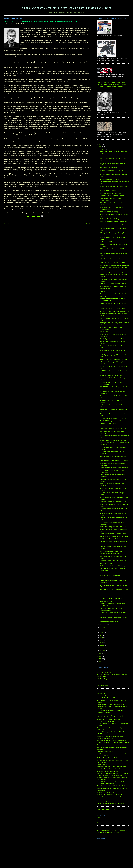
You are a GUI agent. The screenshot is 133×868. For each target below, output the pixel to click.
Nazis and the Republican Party (106, 696)
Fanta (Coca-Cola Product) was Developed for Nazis (112, 767)
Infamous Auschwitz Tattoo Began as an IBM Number (112, 747)
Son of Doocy (104, 332)
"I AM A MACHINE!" (105, 289)
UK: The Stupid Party (106, 563)
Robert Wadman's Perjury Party (106, 809)
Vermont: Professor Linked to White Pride (108, 719)
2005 (100, 661)
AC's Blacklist (100, 670)
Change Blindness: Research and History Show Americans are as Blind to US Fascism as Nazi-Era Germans (112, 706)
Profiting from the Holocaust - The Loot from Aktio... (114, 294)
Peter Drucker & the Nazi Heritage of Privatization (114, 221)
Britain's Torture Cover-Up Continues (110, 539)
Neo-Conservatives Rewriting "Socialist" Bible (113, 578)
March (102, 645)
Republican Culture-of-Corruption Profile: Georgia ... (115, 311)
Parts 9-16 (100, 820)
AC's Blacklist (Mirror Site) (104, 672)
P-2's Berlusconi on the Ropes (108, 544)
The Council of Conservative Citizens (107, 771)
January (103, 651)
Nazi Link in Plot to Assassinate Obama (108, 722)
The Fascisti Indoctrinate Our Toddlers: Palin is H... (114, 534)
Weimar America (101, 694)
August (102, 633)
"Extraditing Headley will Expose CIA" (111, 193)
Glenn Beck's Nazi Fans (103, 713)
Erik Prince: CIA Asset (106, 601)
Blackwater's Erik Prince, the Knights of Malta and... (115, 219)
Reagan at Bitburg (102, 764)
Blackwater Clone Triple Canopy (109, 212)
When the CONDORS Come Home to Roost (112, 575)
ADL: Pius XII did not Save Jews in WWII (111, 156)
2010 (100, 145)
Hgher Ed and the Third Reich (105, 752)
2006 (100, 659)
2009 (100, 147)
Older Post (88, 224)
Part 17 (99, 822)
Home (48, 224)
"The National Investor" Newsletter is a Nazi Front (111, 786)
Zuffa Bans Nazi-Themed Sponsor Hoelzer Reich (114, 461)
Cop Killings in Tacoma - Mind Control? (111, 599)
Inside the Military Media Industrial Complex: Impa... (115, 272)
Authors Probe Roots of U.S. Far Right (111, 551)
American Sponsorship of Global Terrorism (112, 573)
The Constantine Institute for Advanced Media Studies (112, 675)
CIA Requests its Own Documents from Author (113, 286)
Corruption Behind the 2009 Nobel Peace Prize (113, 440)
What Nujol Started (102, 749)
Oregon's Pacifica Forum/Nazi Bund (107, 698)
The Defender (101, 745)
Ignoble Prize (104, 291)
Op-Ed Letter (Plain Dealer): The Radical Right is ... (114, 263)
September (103, 630)
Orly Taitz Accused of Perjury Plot (109, 554)
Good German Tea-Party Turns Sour (110, 168)
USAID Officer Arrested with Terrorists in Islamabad (114, 265)
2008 (100, 654)
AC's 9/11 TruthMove (103, 677)
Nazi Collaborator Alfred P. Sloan (106, 738)
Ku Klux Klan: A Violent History (105, 792)
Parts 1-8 (99, 818)
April (102, 643)
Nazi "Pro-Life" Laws (102, 685)
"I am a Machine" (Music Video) (109, 622)
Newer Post (7, 224)
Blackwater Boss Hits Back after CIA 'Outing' (112, 566)
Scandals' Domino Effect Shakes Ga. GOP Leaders (114, 306)
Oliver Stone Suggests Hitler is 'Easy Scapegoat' (110, 803)
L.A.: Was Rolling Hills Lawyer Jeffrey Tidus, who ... (114, 418)
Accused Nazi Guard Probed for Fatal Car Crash (114, 359)
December (103, 149)
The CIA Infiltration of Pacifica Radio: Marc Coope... (115, 468)
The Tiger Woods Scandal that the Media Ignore (113, 541)
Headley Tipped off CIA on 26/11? (109, 191)
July (101, 635)
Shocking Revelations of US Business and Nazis (110, 736)
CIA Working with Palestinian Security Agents (113, 309)
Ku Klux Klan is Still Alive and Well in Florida (109, 795)
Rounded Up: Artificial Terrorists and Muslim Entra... (115, 339)
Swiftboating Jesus (105, 297)
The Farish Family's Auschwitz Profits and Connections (112, 758)
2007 (100, 656)
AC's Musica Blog (102, 679)
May (102, 640)
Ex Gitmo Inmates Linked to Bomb (110, 179)
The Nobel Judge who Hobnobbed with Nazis (113, 196)
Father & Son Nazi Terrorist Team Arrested (109, 797)
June (102, 638)
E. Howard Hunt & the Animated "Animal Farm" (113, 561)
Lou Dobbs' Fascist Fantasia (108, 242)
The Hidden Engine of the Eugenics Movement (113, 502)
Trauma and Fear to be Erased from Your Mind (113, 429)
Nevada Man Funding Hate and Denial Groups (113, 527)
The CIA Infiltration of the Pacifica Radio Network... (114, 304)
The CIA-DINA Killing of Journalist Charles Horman (114, 421)
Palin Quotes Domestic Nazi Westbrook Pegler (110, 711)
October (103, 627)
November (103, 625)
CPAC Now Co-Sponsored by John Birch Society (114, 284)
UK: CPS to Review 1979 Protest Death (111, 375)
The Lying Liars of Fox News (108, 423)
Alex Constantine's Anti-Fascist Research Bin (66, 8)
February (103, 648)
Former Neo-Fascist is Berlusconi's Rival (111, 426)
